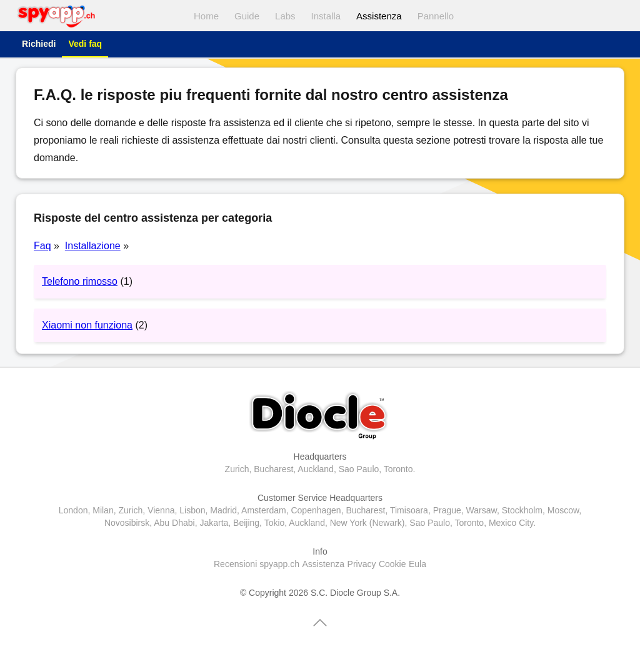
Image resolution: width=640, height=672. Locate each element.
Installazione (93, 246)
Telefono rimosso (80, 281)
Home (206, 16)
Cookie (392, 564)
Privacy (362, 564)
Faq (42, 246)
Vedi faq (85, 44)
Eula (417, 564)
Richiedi (39, 44)
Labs (285, 16)
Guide (247, 16)
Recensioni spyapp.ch (257, 564)
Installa (326, 16)
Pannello (436, 16)
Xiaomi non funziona (87, 325)
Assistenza (379, 16)
